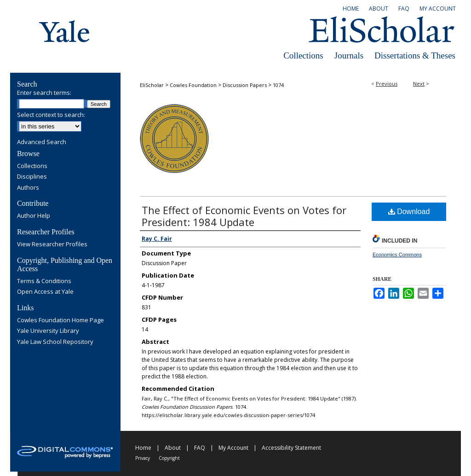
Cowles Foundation (193, 85)
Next (419, 84)
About (173, 448)
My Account (233, 448)
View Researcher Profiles (52, 244)
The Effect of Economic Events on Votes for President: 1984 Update (244, 216)
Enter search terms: (44, 93)
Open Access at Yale (45, 292)
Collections (303, 55)
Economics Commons (397, 255)
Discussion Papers (245, 85)
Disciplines (32, 177)
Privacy (143, 458)
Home (143, 448)
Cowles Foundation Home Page (60, 320)
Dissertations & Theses (415, 55)
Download (409, 212)
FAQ (200, 448)
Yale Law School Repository (55, 342)
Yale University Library (48, 331)
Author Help (34, 216)
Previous (387, 84)
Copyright (169, 458)
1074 (278, 85)
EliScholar (152, 85)
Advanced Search (42, 142)
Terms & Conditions (44, 281)
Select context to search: (51, 115)
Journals (349, 55)
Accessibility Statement (291, 448)
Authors (28, 188)
